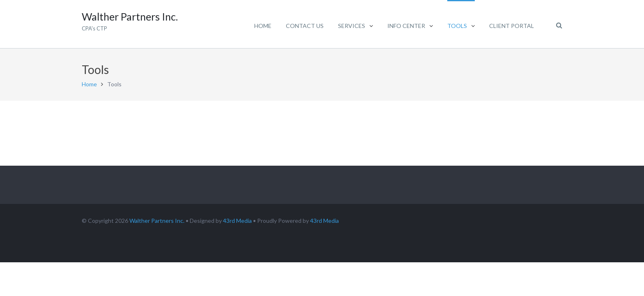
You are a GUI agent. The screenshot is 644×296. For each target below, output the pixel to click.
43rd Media (237, 221)
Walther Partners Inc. (157, 221)
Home (89, 84)
